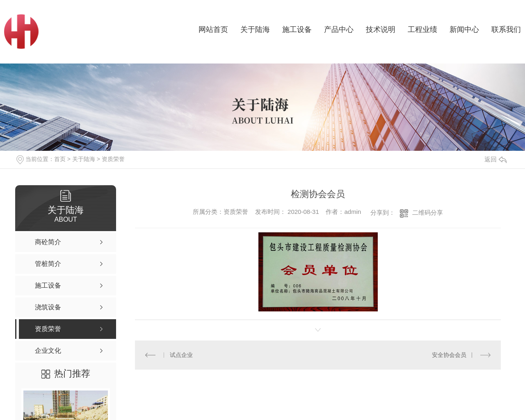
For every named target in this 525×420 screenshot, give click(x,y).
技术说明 (381, 30)
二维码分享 (428, 212)
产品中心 (339, 30)
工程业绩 (422, 30)
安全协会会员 (449, 355)
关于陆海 (255, 30)
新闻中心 (464, 30)
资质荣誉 (113, 159)
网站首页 (213, 30)
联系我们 (506, 30)
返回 (495, 159)
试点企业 (181, 355)
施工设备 (297, 30)
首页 (60, 159)
